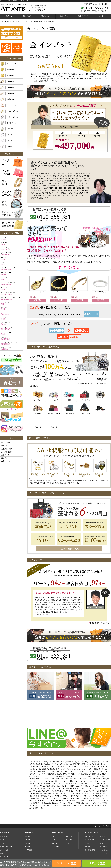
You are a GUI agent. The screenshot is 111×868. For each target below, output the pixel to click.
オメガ (67, 829)
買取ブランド (65, 16)
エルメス (11, 239)
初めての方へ (28, 16)
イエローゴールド (13, 111)
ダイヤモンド (53, 400)
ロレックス (69, 826)
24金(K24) (11, 69)
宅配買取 (28, 826)
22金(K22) (11, 75)
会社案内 (102, 16)
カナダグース (11, 338)
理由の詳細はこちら (69, 535)
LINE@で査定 (96, 863)
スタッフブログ (105, 839)
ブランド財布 (53, 413)
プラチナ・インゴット (15, 123)
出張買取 (28, 832)
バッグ (2, 826)
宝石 (69, 400)
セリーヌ (11, 308)
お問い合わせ (6, 461)
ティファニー (11, 274)
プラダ (11, 318)
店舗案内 (4, 458)
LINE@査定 (28, 836)
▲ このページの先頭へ (103, 812)
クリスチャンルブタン (11, 293)
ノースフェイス (11, 328)
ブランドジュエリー (38, 413)
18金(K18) (11, 87)
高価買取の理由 (7, 449)
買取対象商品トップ (6, 822)
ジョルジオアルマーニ (11, 343)
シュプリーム (11, 323)
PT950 (9, 135)
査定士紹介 (104, 832)
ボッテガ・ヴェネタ (11, 284)
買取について (46, 16)
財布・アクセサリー (6, 832)
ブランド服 (85, 413)
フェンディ (11, 303)
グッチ (11, 264)
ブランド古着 (4, 836)
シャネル (11, 244)
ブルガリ (11, 279)
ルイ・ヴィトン (11, 249)
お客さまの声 (6, 455)
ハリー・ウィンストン (11, 269)
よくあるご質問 (104, 4)
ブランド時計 (100, 400)
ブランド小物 (69, 413)
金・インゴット (12, 64)
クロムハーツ (11, 254)
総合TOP (10, 16)
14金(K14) (11, 93)
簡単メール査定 (66, 863)
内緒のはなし (104, 836)
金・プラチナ (38, 400)
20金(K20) (11, 81)
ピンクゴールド (12, 105)
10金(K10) (11, 99)
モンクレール (11, 333)
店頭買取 (28, 829)
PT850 (9, 147)
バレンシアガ (11, 348)
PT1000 (10, 129)
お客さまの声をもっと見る (99, 609)
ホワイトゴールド (13, 117)
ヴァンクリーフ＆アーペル (11, 298)
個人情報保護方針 (90, 836)
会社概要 (87, 832)
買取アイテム (83, 16)
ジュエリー (4, 829)
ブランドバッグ (85, 400)
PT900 (9, 141)
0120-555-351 (97, 8)
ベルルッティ (11, 288)
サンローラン (11, 313)
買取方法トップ (30, 822)
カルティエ (11, 259)
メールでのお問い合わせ (89, 4)
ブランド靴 (100, 413)
